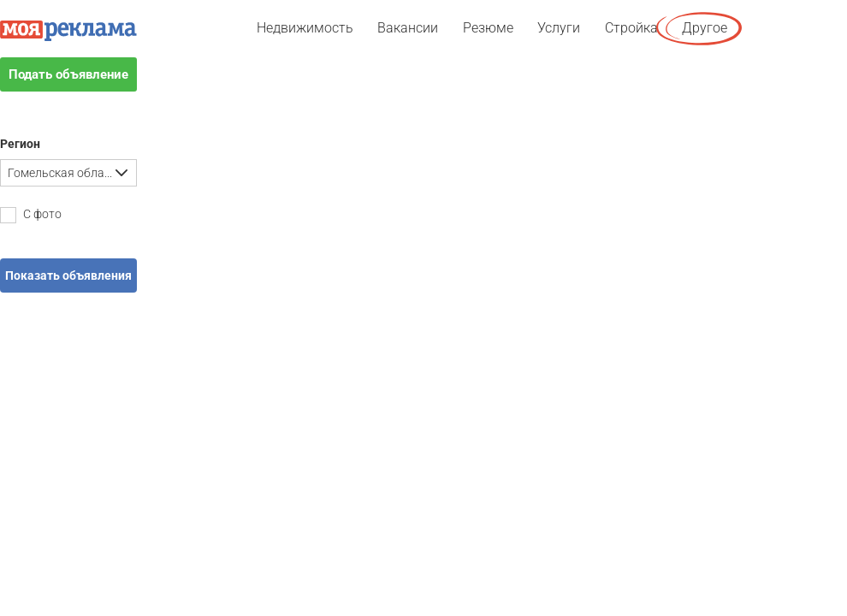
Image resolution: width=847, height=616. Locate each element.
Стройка (631, 28)
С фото (31, 215)
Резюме (488, 28)
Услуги (559, 28)
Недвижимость (305, 28)
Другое (705, 28)
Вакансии (408, 28)
